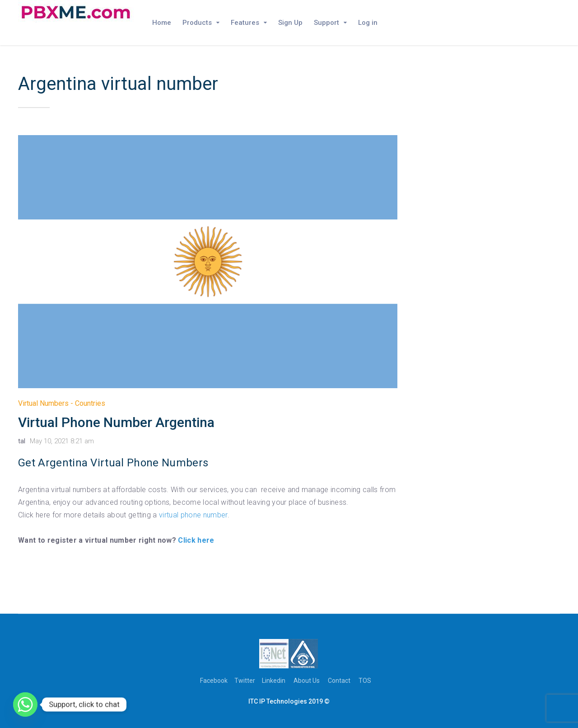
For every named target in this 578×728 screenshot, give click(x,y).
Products (197, 23)
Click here (196, 540)
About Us (307, 681)
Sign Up (290, 23)
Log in (368, 23)
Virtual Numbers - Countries (62, 403)
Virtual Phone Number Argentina (116, 422)
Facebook (214, 681)
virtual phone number (193, 515)
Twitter (245, 681)
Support (326, 23)
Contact (339, 681)
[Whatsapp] (25, 705)
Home (162, 23)
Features (245, 23)
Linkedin (274, 681)
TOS (365, 681)
